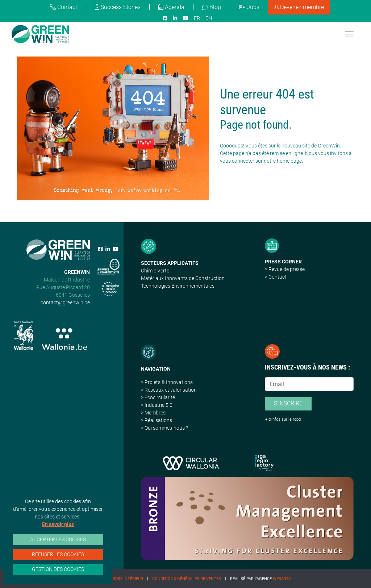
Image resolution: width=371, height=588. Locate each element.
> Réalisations (157, 420)
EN (209, 18)
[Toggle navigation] (349, 34)
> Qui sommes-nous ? (164, 428)
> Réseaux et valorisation (169, 390)
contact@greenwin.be (65, 303)
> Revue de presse (285, 269)
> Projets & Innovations (167, 382)
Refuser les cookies (58, 554)
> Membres (153, 413)
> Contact (276, 277)
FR (197, 18)
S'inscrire (288, 403)
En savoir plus (58, 524)
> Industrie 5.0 (157, 405)
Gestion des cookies (58, 569)
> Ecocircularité (158, 397)
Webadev (282, 579)
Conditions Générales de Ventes (187, 579)
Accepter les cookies (58, 539)
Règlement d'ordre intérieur (113, 579)
